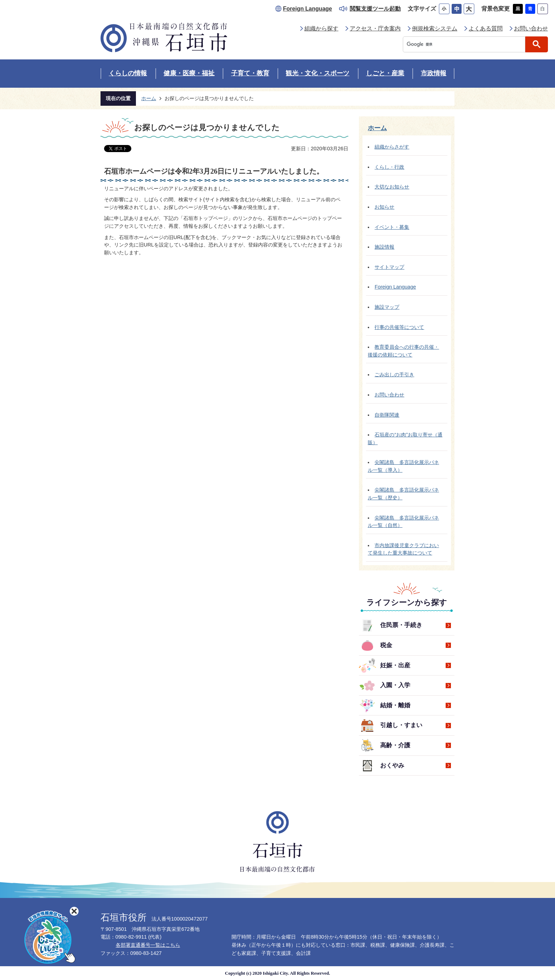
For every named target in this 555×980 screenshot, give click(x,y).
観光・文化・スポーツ (317, 73)
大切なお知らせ (392, 187)
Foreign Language (308, 9)
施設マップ (387, 307)
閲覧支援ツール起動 (375, 9)
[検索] (466, 44)
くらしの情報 (128, 73)
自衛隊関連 (387, 415)
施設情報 (384, 247)
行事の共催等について (399, 327)
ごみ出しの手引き (394, 375)
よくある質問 (486, 28)
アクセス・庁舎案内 (375, 28)
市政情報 (434, 73)
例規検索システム (435, 28)
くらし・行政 (389, 167)
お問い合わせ (531, 28)
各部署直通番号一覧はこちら (148, 945)
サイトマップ (389, 267)
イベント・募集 (392, 227)
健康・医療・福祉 (189, 73)
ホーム (149, 98)
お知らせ (384, 207)
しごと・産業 (385, 73)
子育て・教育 (250, 73)
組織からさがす (392, 147)
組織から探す (321, 28)
